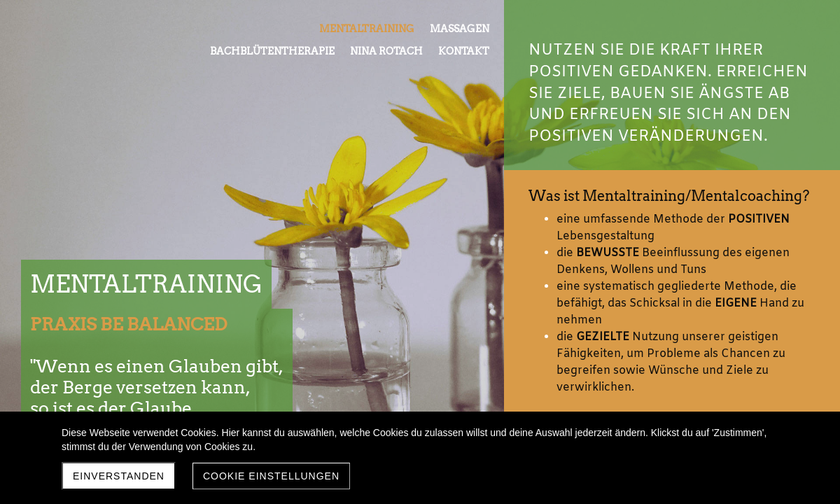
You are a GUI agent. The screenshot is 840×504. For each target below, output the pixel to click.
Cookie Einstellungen (271, 476)
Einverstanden (119, 476)
